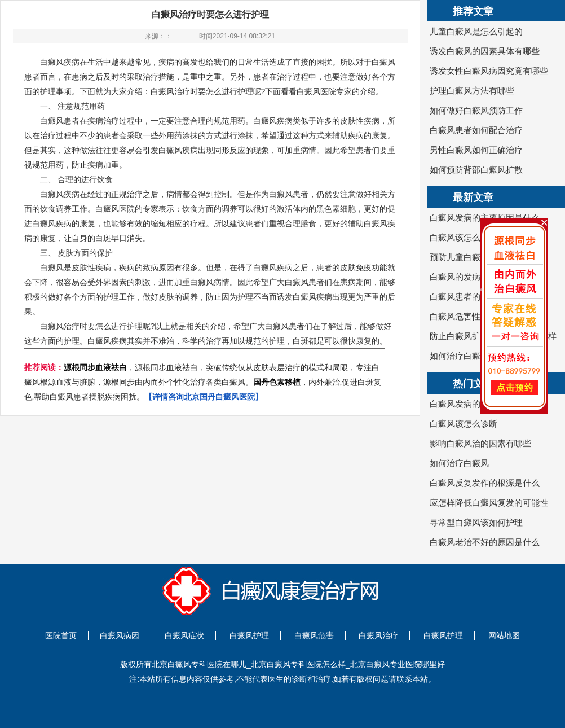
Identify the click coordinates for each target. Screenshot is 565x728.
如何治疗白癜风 (459, 356)
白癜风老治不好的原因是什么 (485, 542)
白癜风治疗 (378, 635)
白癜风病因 (120, 635)
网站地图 (504, 635)
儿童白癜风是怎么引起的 (476, 31)
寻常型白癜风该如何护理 (476, 522)
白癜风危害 (314, 635)
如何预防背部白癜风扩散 (476, 170)
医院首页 (61, 635)
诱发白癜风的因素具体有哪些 (485, 51)
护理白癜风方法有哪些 (472, 91)
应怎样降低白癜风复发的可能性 (489, 503)
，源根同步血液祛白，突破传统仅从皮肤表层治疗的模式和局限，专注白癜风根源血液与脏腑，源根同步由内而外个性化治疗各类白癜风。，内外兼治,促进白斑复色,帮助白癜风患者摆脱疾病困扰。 (203, 382)
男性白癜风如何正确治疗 (476, 150)
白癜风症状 (184, 635)
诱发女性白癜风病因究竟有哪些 (489, 71)
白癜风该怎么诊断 (464, 237)
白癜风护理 (249, 635)
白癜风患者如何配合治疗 (476, 130)
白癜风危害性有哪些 (468, 316)
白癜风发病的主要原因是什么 (485, 218)
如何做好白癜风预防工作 (476, 110)
